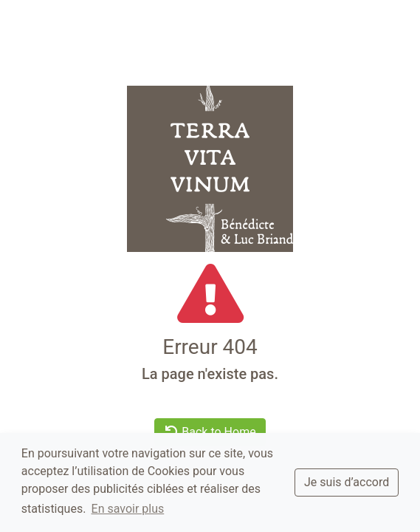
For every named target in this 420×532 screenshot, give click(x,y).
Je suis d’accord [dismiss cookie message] (347, 482)
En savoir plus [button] (128, 509)
